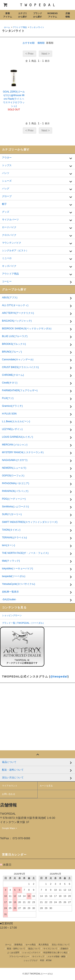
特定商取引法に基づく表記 (55, 953)
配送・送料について (16, 949)
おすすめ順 (29, 43)
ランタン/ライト (37, 27)
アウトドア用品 (20, 27)
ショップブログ (31, 960)
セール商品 (31, 945)
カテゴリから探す (23, 15)
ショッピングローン (12, 615)
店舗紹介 (64, 949)
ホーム (7, 27)
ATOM (49, 960)
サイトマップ (38, 956)
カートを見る (46, 786)
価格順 (41, 43)
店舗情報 (68, 15)
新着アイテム (8, 15)
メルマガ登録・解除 (56, 956)
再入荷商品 (44, 945)
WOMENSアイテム (53, 15)
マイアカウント (10, 786)
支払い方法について (61, 945)
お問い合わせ (9, 794)
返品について (34, 949)
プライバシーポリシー (19, 956)
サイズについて (50, 949)
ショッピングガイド (31, 953)
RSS (42, 960)
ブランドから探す (38, 15)
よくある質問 (13, 953)
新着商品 (18, 945)
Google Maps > (9, 828)
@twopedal (59, 676)
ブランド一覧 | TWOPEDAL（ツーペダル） (23, 623)
